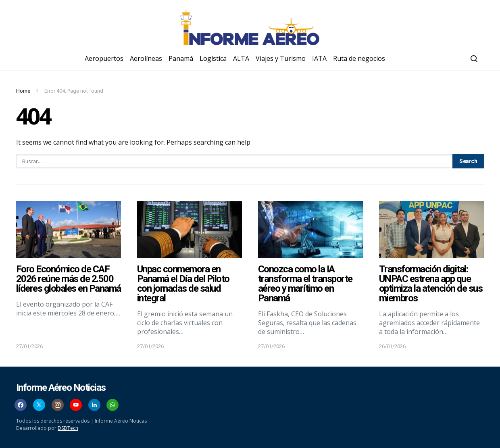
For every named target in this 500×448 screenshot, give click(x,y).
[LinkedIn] (94, 405)
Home (23, 91)
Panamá (181, 58)
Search (468, 161)
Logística (213, 58)
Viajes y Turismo (281, 58)
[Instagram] (58, 405)
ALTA (241, 58)
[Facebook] (21, 405)
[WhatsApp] (112, 405)
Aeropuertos (104, 58)
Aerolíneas (146, 58)
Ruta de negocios (359, 58)
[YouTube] (76, 405)
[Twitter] (39, 405)
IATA (319, 58)
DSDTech (68, 428)
